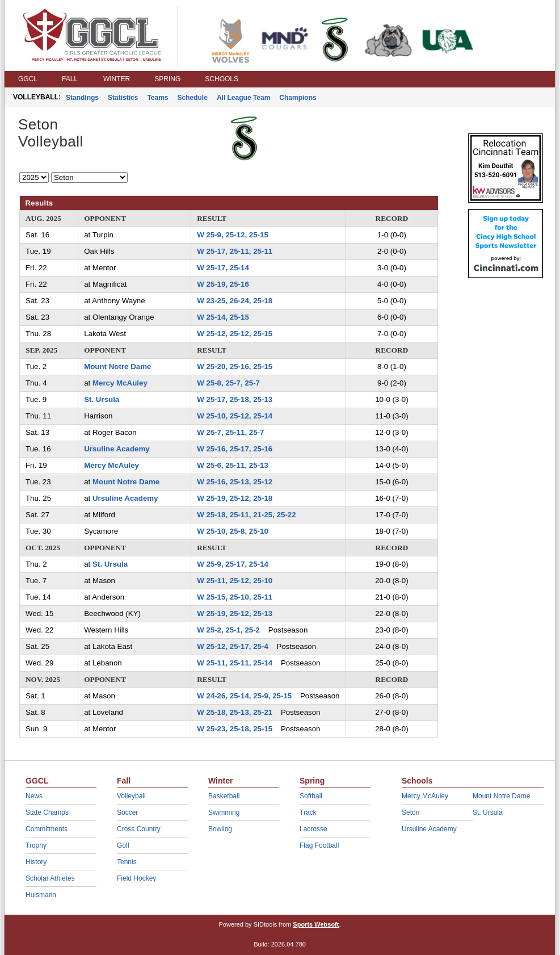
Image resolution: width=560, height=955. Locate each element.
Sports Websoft (316, 924)
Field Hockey (136, 878)
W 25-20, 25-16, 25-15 (235, 366)
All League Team (243, 98)
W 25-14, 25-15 (223, 317)
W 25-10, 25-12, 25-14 (235, 416)
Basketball (224, 796)
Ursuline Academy (117, 449)
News (34, 796)
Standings (82, 98)
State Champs (47, 812)
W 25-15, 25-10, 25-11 (235, 597)
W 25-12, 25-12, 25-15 (235, 334)
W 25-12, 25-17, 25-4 (233, 646)
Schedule (193, 98)
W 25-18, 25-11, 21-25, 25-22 (246, 515)
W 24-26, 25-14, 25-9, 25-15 (244, 696)
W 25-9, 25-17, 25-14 (233, 564)
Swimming (224, 812)
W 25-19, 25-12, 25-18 (235, 498)
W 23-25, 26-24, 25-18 (235, 301)
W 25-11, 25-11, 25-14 (235, 663)
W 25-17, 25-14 (223, 268)
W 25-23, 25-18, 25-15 (235, 729)
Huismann (41, 895)
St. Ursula (102, 399)
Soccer (127, 812)
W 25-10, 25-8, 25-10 (233, 531)
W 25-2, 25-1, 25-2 (228, 630)
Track (308, 812)
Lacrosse (313, 829)
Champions (298, 98)
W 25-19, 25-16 (223, 284)
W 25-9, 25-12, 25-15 (233, 235)
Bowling (220, 829)
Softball (311, 796)
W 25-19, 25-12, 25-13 (235, 613)
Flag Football (319, 845)
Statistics (123, 98)
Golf (123, 845)
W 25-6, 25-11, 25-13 (233, 465)
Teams (157, 98)
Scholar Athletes (50, 878)
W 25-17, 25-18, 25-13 (235, 399)
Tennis (127, 862)
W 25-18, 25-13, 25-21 (235, 712)
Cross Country (139, 829)
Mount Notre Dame (117, 366)
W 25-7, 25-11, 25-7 (230, 432)
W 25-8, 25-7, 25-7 (228, 383)
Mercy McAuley (120, 383)
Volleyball (131, 796)
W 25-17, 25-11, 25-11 (235, 251)
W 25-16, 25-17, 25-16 (235, 449)
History (36, 862)
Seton (410, 812)
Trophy (36, 845)
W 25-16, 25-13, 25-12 (235, 482)
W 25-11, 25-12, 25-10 (235, 581)
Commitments (47, 829)
